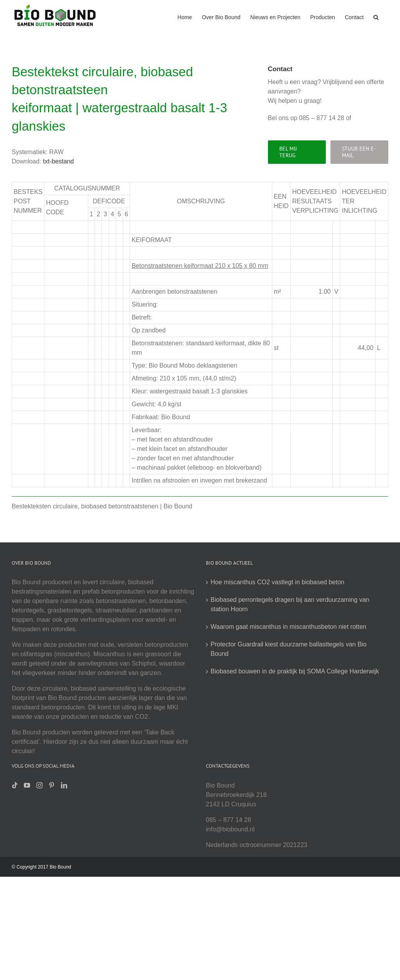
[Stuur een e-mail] (359, 152)
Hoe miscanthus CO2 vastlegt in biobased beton (277, 582)
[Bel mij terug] (297, 152)
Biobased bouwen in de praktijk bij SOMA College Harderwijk (295, 671)
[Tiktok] (15, 785)
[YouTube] (27, 785)
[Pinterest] (52, 785)
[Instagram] (39, 785)
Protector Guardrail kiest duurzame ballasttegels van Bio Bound (288, 649)
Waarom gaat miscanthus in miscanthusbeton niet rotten (288, 627)
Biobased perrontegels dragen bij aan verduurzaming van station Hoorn (290, 604)
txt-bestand (58, 161)
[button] (376, 16)
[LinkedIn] (64, 785)
